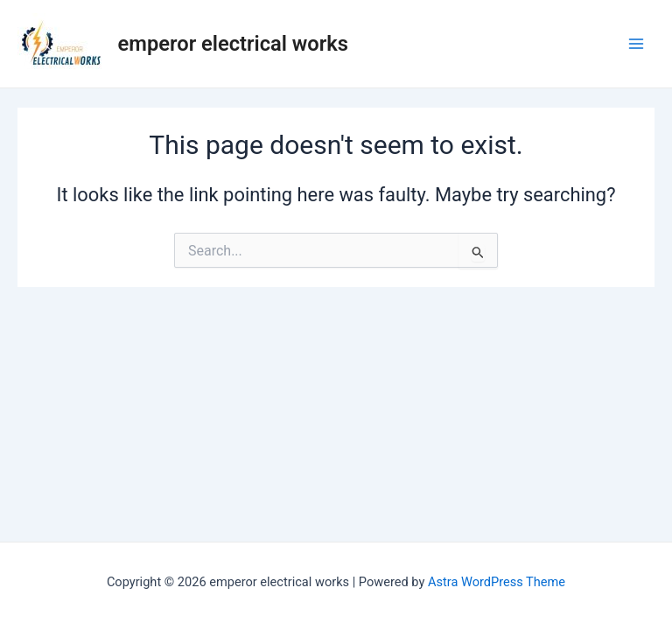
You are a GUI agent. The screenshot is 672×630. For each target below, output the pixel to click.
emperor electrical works (233, 44)
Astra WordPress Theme (497, 582)
